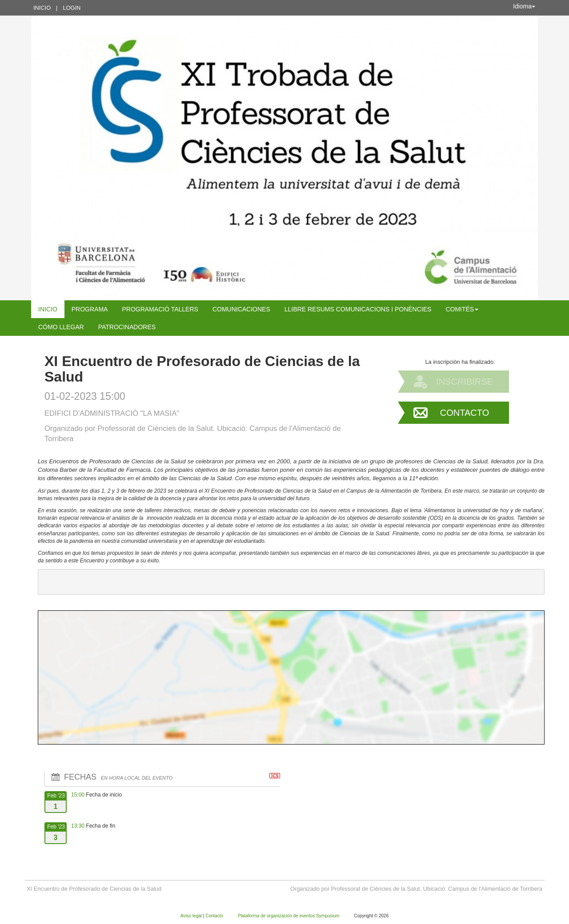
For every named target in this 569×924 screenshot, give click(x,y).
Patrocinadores (127, 327)
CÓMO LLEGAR (61, 327)
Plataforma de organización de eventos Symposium (289, 916)
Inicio (42, 8)
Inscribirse (465, 382)
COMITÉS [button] (462, 309)
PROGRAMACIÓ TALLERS (160, 309)
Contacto (465, 413)
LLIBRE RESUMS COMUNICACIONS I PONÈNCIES (358, 309)
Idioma (524, 6)
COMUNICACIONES (241, 309)
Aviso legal (192, 916)
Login (72, 8)
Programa (90, 309)
